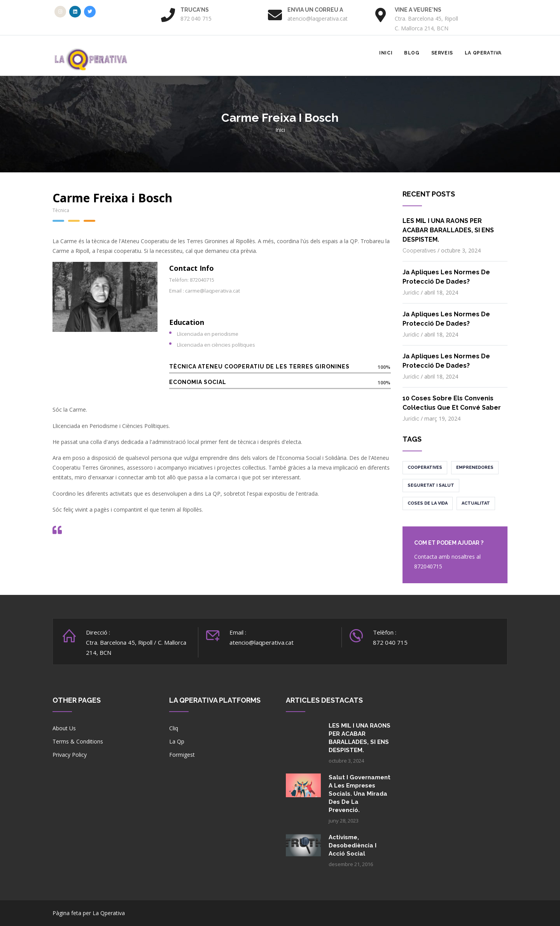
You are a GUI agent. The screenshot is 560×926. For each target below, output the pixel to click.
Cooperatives (419, 251)
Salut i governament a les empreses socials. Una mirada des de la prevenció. (360, 794)
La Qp (177, 741)
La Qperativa (483, 53)
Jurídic (411, 293)
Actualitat (476, 503)
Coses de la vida (428, 503)
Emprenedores (475, 467)
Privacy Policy (70, 755)
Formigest (182, 755)
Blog (412, 53)
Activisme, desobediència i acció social (353, 845)
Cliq (174, 728)
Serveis (442, 53)
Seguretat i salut (431, 485)
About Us (64, 728)
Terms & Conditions (78, 741)
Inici (386, 53)
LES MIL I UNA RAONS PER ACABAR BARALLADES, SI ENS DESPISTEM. (448, 230)
